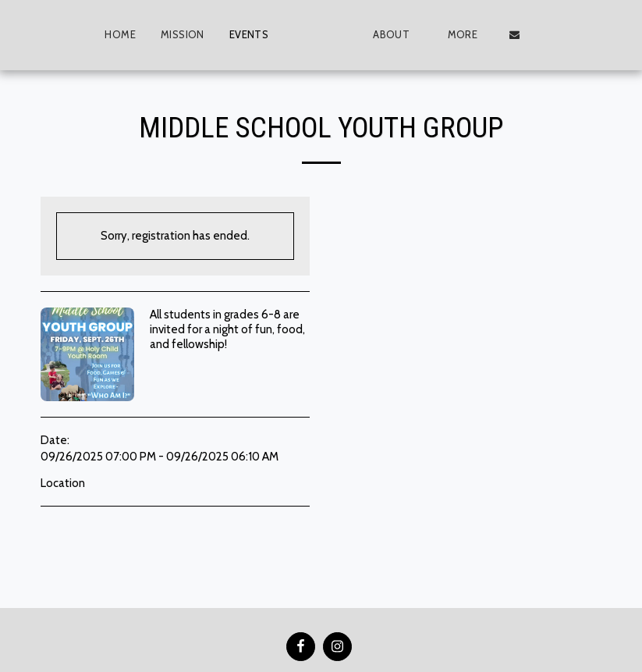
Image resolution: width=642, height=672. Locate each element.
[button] (426, 35)
